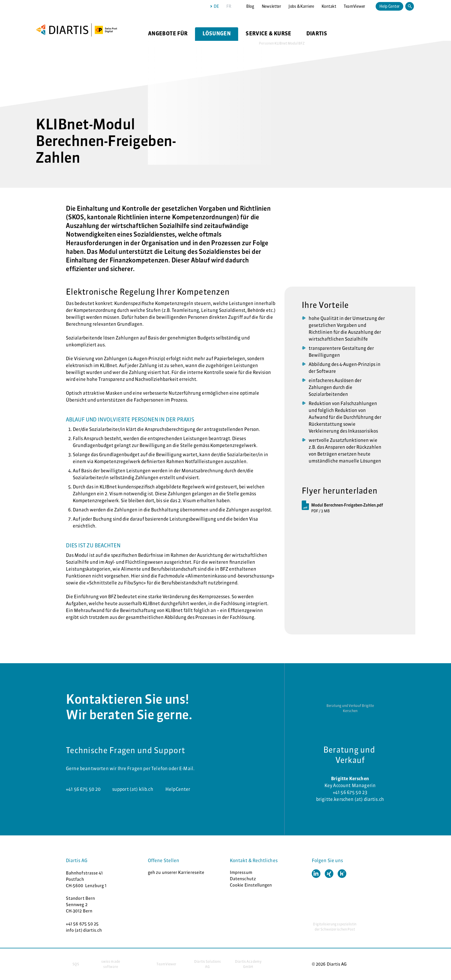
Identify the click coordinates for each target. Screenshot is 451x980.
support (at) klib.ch (133, 789)
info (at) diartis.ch (84, 930)
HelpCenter (178, 789)
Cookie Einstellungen (251, 885)
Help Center (389, 6)
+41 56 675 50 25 (82, 924)
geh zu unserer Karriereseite (176, 872)
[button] (316, 874)
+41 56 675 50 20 (83, 789)
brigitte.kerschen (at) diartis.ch (350, 799)
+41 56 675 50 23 (350, 792)
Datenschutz (243, 879)
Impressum (241, 872)
